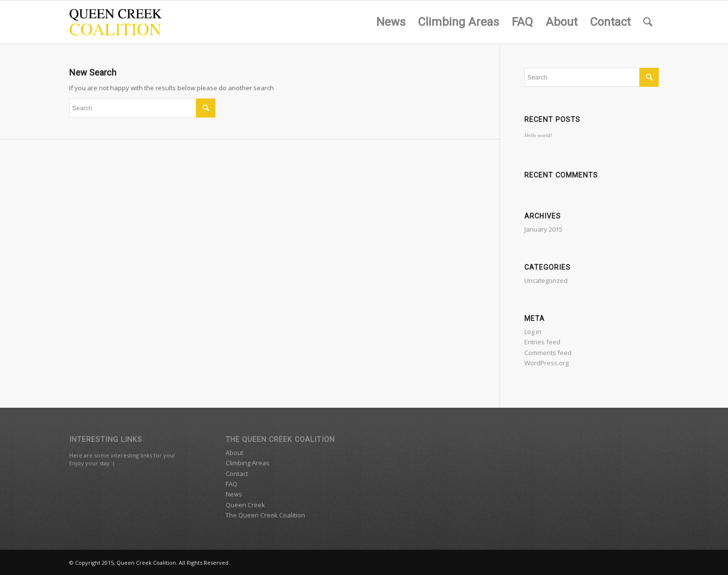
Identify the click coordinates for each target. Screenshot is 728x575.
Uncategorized (546, 280)
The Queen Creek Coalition (265, 515)
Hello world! (538, 135)
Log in (533, 332)
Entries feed (542, 342)
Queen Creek (245, 505)
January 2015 (543, 229)
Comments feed (548, 353)
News (234, 494)
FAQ (231, 484)
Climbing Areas (248, 463)
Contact (237, 474)
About (234, 453)
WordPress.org (546, 363)
